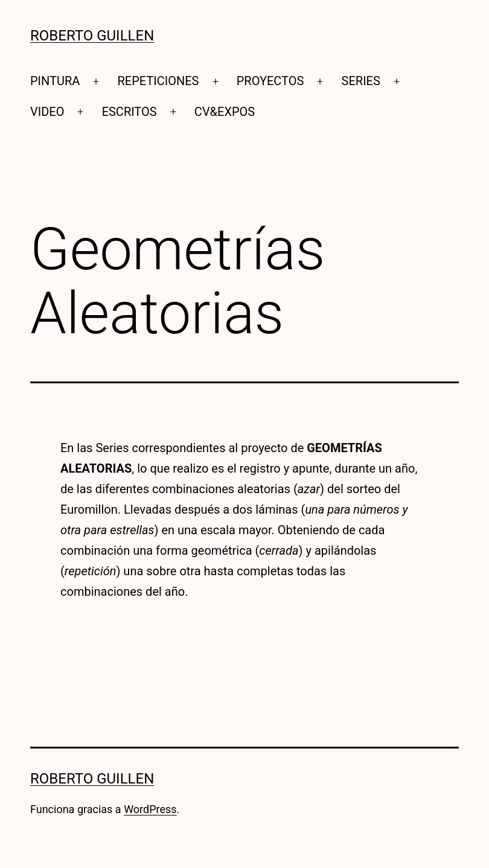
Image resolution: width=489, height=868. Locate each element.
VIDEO (47, 112)
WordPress (150, 809)
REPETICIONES (158, 81)
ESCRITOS (129, 112)
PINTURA (55, 81)
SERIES (361, 81)
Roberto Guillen (92, 36)
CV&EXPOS (225, 112)
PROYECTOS (270, 81)
